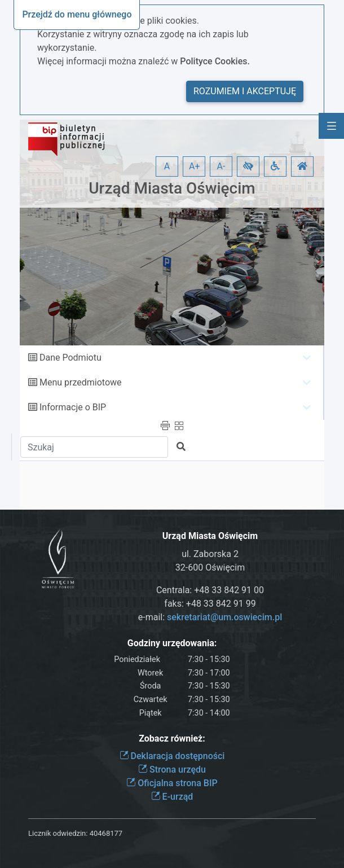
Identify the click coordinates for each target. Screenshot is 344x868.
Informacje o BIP (73, 407)
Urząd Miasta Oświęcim (172, 188)
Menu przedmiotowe (81, 382)
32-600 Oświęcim (210, 567)
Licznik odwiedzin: (58, 833)
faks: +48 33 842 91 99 (210, 604)
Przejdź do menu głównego (77, 14)
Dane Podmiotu (70, 358)
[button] (248, 166)
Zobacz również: (172, 738)
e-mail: (210, 617)
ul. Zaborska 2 (210, 554)
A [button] (167, 166)
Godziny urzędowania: (172, 643)
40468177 (106, 833)
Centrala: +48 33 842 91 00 (210, 590)
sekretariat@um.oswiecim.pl (224, 617)
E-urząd (172, 797)
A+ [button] (195, 166)
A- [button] (221, 166)
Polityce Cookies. (215, 61)
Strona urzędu (172, 770)
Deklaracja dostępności (172, 756)
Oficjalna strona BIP (172, 783)
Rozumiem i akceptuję (245, 91)
